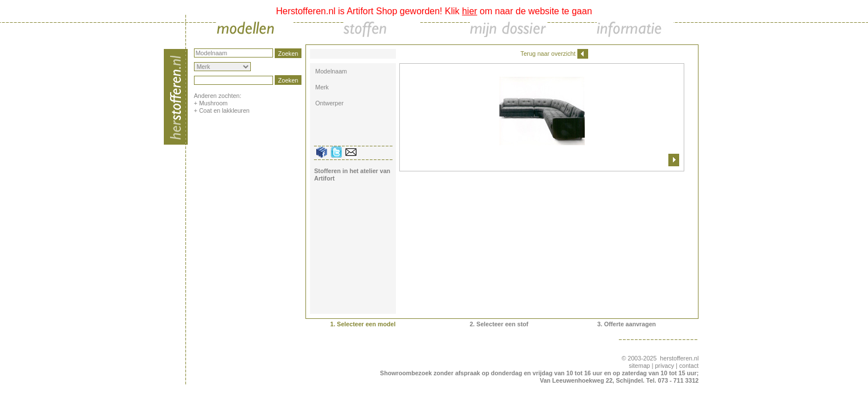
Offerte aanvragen (630, 324)
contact (689, 366)
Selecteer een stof (503, 324)
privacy (664, 366)
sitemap (639, 366)
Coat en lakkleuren (224, 110)
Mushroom (213, 103)
